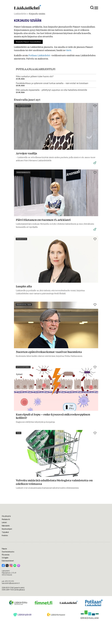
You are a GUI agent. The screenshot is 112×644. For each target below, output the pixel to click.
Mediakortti (6, 519)
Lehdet (4, 522)
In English (5, 558)
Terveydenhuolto (23, 106)
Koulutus (5, 535)
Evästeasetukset (8, 561)
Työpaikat (5, 532)
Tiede (19, 433)
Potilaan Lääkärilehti (39, 55)
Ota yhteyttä (6, 516)
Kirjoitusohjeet (7, 529)
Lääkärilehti (20, 14)
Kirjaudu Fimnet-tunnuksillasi (28, 42)
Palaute (4, 549)
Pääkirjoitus (21, 239)
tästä (69, 50)
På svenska (6, 555)
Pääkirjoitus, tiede (24, 305)
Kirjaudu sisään (37, 14)
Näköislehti (6, 526)
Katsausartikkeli (23, 367)
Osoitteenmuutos (8, 552)
